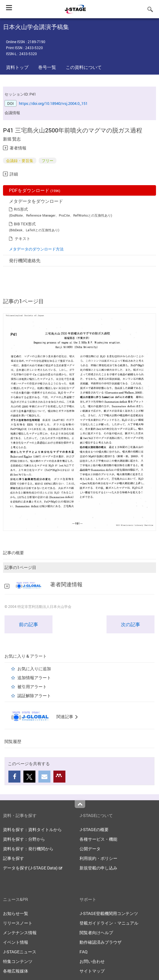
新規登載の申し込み (98, 868)
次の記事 (130, 624)
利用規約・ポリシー (98, 858)
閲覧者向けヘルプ (96, 933)
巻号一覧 (47, 67)
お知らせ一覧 (16, 913)
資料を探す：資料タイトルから (32, 829)
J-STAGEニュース (20, 952)
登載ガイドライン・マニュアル (109, 923)
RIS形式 (21, 209)
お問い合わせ (92, 961)
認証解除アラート (34, 696)
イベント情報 (16, 942)
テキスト (22, 238)
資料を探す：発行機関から (28, 849)
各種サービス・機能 (98, 839)
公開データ (90, 849)
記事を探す (13, 858)
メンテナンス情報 (20, 933)
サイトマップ (92, 971)
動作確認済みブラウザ (100, 942)
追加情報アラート (34, 678)
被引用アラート (32, 687)
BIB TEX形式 (25, 224)
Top (80, 804)
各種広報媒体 (16, 971)
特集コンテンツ (18, 961)
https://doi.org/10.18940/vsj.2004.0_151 (53, 103)
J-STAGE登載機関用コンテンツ (109, 913)
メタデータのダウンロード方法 (36, 249)
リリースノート (18, 923)
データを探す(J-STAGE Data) (33, 868)
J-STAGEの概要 (94, 829)
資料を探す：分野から (24, 839)
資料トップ (17, 67)
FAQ (84, 952)
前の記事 (28, 624)
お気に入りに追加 (34, 669)
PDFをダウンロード (35, 190)
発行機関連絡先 (25, 260)
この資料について (84, 67)
